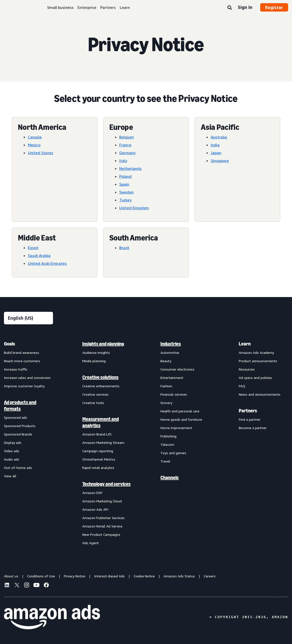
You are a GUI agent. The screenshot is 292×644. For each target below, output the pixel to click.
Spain (124, 184)
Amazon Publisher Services (103, 518)
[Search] (230, 8)
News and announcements (260, 394)
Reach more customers (22, 361)
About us (11, 576)
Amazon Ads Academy (256, 352)
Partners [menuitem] (248, 411)
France (125, 145)
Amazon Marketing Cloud (102, 501)
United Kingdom (134, 208)
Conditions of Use (41, 576)
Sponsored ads (16, 417)
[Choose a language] (28, 318)
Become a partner (253, 428)
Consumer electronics (177, 369)
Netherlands (130, 168)
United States (41, 153)
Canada (35, 137)
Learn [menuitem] (245, 344)
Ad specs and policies (255, 378)
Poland (125, 176)
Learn (125, 7)
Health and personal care (180, 411)
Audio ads (12, 459)
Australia (219, 137)
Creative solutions (100, 377)
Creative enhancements (101, 386)
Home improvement (176, 428)
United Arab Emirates (47, 263)
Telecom (167, 444)
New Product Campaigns (101, 534)
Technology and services (106, 484)
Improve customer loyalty (24, 386)
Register (274, 7)
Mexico (34, 145)
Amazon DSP (92, 493)
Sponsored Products (20, 426)
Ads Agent (91, 543)
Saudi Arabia (39, 255)
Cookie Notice (144, 576)
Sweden (126, 192)
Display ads (13, 442)
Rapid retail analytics (98, 468)
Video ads (12, 451)
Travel (165, 461)
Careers (210, 576)
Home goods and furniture (181, 419)
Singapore (220, 161)
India (215, 145)
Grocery (166, 403)
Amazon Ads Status (179, 576)
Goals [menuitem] (9, 344)
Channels (170, 478)
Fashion (166, 386)
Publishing (168, 436)
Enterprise (87, 7)
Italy (123, 161)
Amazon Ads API (95, 509)
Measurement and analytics (101, 422)
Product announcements (258, 361)
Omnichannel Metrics (99, 459)
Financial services (174, 394)
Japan (216, 153)
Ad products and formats (20, 405)
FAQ (242, 386)
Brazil (124, 248)
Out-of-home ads (18, 468)
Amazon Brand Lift (97, 434)
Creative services (95, 394)
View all (10, 476)
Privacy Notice (75, 576)
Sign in (245, 7)
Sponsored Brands (18, 434)
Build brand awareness (22, 352)
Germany (127, 153)
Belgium (127, 137)
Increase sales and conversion (27, 378)
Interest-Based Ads (109, 576)
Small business (60, 7)
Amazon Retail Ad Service (102, 526)
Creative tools (93, 403)
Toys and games (173, 453)
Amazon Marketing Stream (103, 442)
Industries (171, 344)
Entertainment (172, 378)
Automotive (170, 352)
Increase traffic (16, 369)
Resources (247, 369)
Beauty (166, 361)
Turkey (125, 200)
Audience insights (96, 352)
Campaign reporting (98, 451)
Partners (108, 7)
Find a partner (250, 419)
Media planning (94, 361)
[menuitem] (29, 443)
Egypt (33, 248)
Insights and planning (103, 344)
